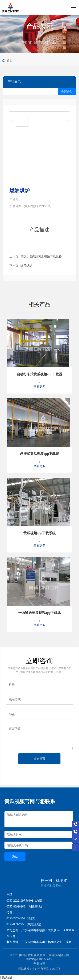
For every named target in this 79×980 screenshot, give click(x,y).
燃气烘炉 (26, 265)
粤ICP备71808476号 (40, 959)
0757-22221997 (16, 901)
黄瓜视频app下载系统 (40, 533)
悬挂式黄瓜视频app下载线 (40, 454)
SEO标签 (55, 969)
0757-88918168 (16, 907)
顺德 (46, 969)
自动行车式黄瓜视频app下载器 (40, 374)
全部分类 (67, 92)
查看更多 (39, 387)
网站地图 (6, 977)
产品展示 (40, 26)
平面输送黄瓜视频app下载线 (40, 613)
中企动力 (37, 969)
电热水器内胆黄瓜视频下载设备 (41, 256)
